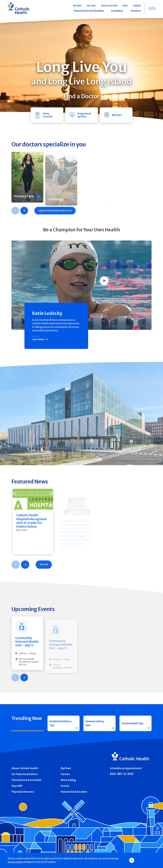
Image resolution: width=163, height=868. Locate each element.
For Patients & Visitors (25, 774)
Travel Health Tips (132, 723)
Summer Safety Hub (95, 723)
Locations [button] (117, 11)
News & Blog (68, 780)
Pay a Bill (17, 786)
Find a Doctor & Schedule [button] (89, 11)
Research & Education (74, 792)
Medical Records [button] (109, 6)
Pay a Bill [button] (91, 6)
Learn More (38, 339)
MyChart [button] (77, 6)
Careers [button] (137, 6)
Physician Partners (23, 792)
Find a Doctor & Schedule (26, 780)
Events (65, 786)
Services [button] (136, 11)
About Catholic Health (25, 768)
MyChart (66, 768)
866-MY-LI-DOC (122, 774)
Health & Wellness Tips (60, 723)
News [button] (125, 6)
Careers (65, 774)
